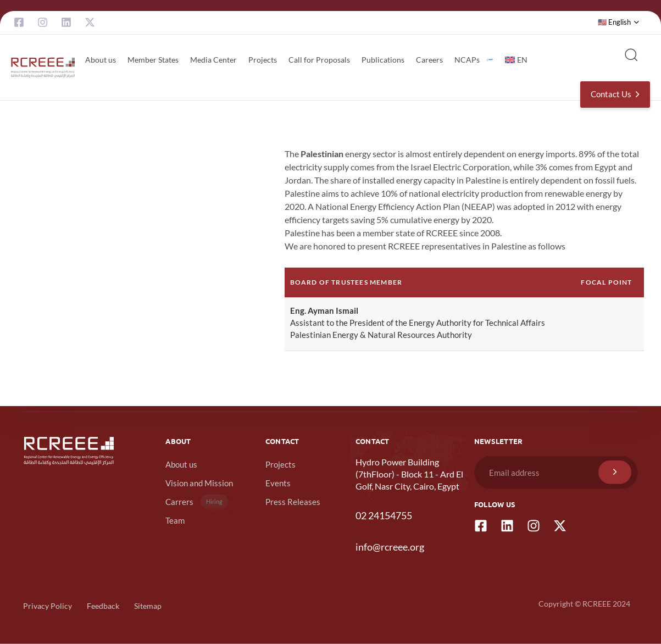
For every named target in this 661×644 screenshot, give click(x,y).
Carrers (197, 501)
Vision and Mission (199, 483)
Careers (429, 60)
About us (101, 60)
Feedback (103, 606)
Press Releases (293, 502)
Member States (153, 60)
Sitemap (148, 606)
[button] (619, 23)
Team (175, 520)
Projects (263, 60)
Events (278, 483)
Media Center (213, 60)
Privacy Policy (48, 606)
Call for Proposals (319, 60)
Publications (383, 60)
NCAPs (474, 60)
